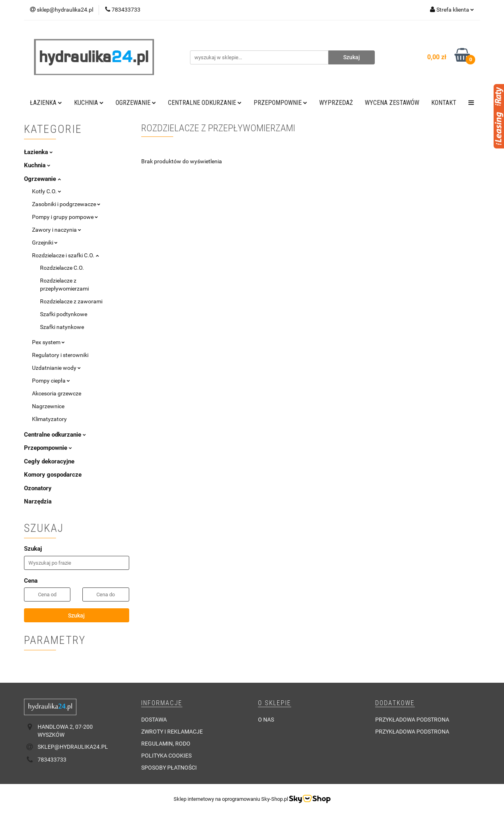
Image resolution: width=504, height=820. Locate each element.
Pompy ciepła (51, 381)
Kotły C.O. (47, 191)
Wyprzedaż (336, 103)
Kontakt (444, 103)
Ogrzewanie (136, 103)
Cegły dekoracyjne (49, 461)
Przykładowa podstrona (412, 720)
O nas (266, 720)
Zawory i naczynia (57, 230)
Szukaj (76, 616)
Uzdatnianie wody (56, 368)
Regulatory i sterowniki (60, 355)
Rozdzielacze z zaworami (71, 301)
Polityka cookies (166, 756)
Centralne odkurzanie (205, 103)
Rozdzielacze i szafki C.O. (65, 255)
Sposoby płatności (169, 768)
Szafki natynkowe (62, 327)
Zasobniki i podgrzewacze (66, 204)
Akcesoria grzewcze (57, 393)
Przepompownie (280, 103)
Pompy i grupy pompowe (65, 217)
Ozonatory (38, 488)
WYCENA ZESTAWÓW (392, 103)
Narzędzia (38, 501)
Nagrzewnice (48, 406)
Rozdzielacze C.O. (62, 268)
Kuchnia (89, 103)
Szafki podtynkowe (64, 314)
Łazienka (46, 103)
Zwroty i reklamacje (172, 732)
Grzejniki (45, 243)
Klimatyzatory (49, 419)
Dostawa (154, 720)
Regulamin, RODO (166, 744)
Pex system (48, 342)
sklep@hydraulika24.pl (73, 747)
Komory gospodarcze (53, 475)
